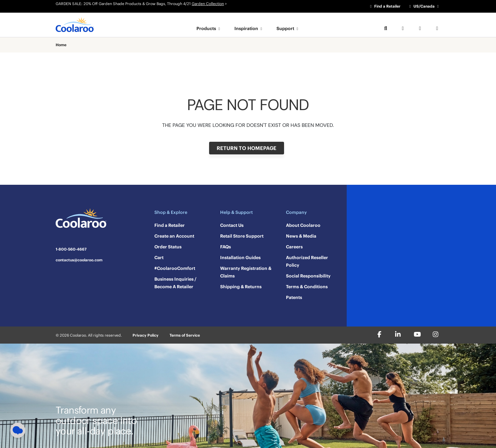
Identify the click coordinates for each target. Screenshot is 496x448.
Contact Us (232, 225)
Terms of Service (185, 335)
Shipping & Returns (241, 287)
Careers (294, 247)
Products (209, 28)
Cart (159, 258)
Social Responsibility (308, 276)
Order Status (168, 247)
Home (61, 45)
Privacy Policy (146, 335)
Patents (294, 297)
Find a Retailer (384, 6)
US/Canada (424, 6)
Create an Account (174, 236)
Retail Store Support (242, 236)
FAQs (226, 247)
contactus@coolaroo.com (79, 260)
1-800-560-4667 (71, 249)
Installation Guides (240, 258)
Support (288, 28)
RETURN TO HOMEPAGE (247, 148)
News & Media (301, 236)
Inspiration (249, 28)
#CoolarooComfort (175, 268)
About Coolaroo (303, 225)
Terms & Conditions (307, 287)
